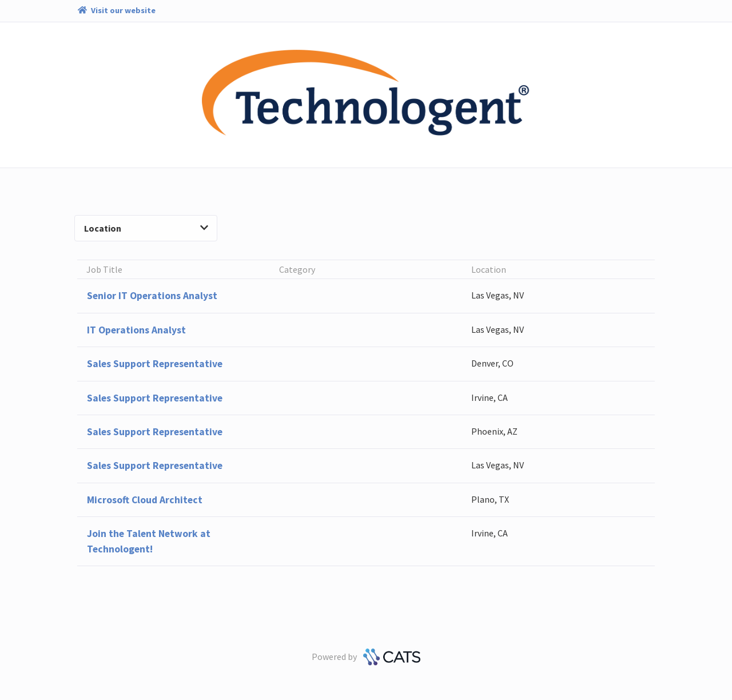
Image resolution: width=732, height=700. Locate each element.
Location (146, 228)
